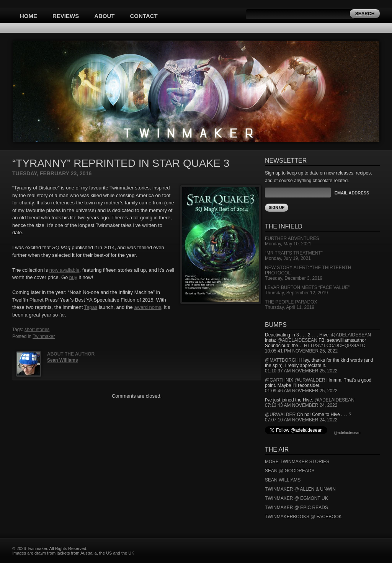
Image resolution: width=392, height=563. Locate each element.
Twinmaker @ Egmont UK (296, 498)
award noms (148, 307)
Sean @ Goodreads (290, 471)
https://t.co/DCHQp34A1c (335, 346)
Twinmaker (44, 336)
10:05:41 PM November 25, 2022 (301, 351)
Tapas (91, 307)
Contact (144, 16)
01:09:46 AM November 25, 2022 (301, 391)
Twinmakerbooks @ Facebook (303, 517)
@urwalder (310, 380)
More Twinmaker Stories (297, 462)
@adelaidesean (351, 335)
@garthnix (279, 380)
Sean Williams (63, 360)
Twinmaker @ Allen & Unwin (300, 489)
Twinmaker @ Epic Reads (296, 508)
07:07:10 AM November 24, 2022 (301, 420)
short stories (37, 330)
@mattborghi (282, 360)
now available (65, 270)
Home (29, 16)
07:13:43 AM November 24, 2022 (301, 405)
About (104, 16)
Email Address (352, 193)
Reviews (66, 16)
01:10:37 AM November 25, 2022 (301, 371)
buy (73, 277)
